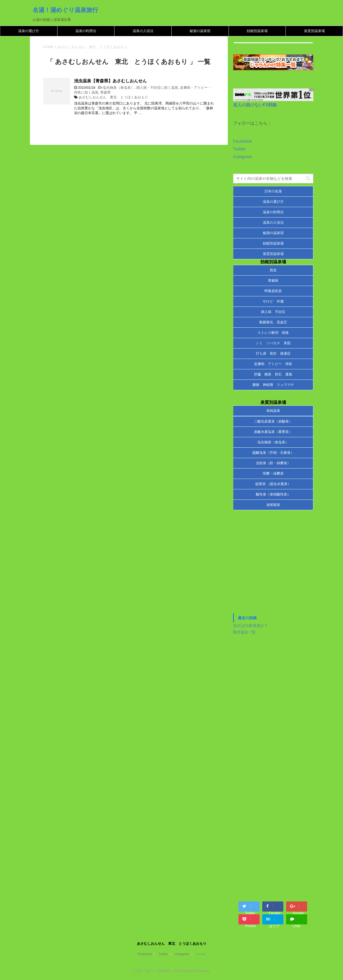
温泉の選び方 (29, 31)
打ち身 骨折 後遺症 (273, 353)
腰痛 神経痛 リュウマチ (273, 385)
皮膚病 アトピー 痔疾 (273, 364)
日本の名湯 (273, 191)
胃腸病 (273, 280)
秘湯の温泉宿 (200, 31)
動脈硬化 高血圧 (273, 322)
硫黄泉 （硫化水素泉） (273, 484)
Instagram (243, 157)
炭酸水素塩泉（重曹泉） (273, 432)
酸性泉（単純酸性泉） (273, 494)
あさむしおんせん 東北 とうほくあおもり (113, 97)
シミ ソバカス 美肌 (273, 343)
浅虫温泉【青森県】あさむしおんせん (110, 81)
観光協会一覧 (244, 632)
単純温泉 (273, 411)
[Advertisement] (273, 564)
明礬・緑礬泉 (273, 473)
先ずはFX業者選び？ (250, 626)
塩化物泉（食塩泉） (119, 88)
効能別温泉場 (257, 31)
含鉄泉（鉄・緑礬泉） (273, 463)
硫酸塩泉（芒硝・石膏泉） (273, 453)
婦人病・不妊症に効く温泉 (157, 88)
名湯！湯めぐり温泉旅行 (65, 10)
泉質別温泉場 (314, 31)
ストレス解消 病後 (273, 333)
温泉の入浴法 (143, 31)
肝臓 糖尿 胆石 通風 (273, 374)
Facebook (242, 141)
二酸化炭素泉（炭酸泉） (273, 421)
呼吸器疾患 (273, 291)
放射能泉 (273, 505)
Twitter (239, 149)
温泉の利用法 (86, 31)
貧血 (273, 270)
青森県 (105, 92)
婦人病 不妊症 (273, 312)
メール (201, 954)
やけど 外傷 (273, 301)
